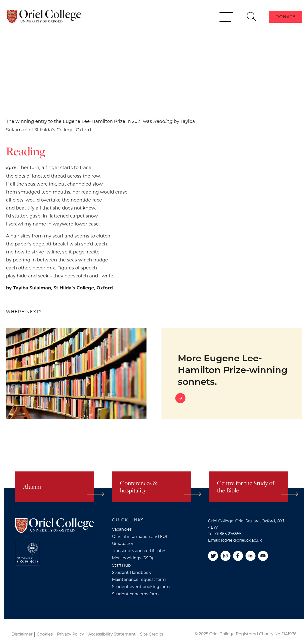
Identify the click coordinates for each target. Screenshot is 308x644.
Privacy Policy (70, 634)
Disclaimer (22, 634)
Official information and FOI (139, 537)
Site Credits (152, 634)
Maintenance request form (139, 579)
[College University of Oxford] (27, 553)
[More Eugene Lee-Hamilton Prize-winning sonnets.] (76, 373)
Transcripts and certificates (139, 551)
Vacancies (122, 529)
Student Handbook (131, 572)
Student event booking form (141, 587)
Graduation (123, 543)
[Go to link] (232, 398)
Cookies (45, 634)
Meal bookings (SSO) (132, 558)
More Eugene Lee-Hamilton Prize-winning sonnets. (233, 370)
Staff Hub (121, 565)
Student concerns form (135, 594)
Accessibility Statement (112, 634)
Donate (286, 22)
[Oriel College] (43, 22)
